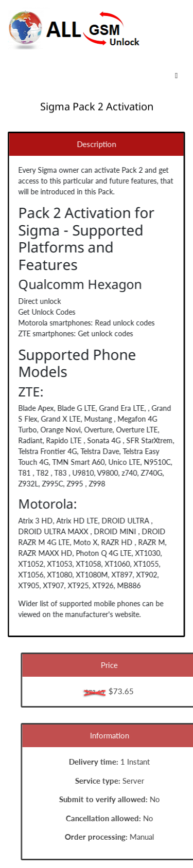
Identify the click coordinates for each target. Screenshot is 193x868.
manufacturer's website (100, 614)
